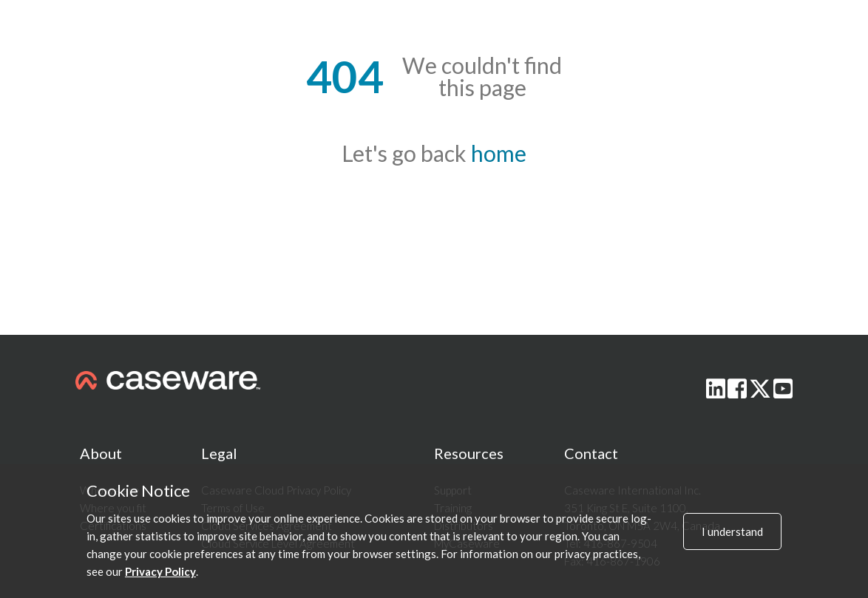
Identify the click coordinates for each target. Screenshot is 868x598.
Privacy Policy (160, 571)
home (499, 153)
